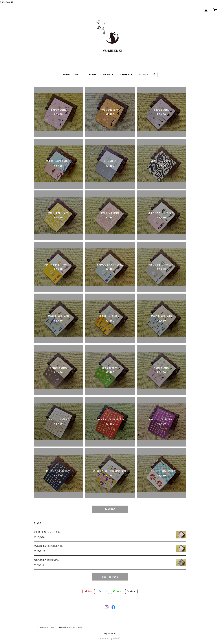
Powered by (110, 638)
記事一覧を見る (110, 577)
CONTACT (126, 74)
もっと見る (110, 509)
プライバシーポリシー (45, 627)
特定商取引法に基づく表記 (70, 627)
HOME (66, 74)
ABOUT (79, 74)
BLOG (93, 74)
